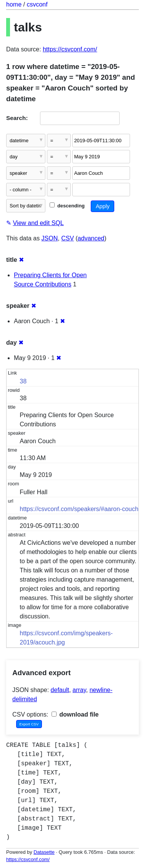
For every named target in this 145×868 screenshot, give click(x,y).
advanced (91, 238)
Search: (17, 118)
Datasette (44, 852)
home (14, 4)
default (60, 690)
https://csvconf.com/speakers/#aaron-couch (79, 509)
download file (75, 714)
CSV (67, 238)
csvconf (37, 4)
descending (67, 206)
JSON (50, 238)
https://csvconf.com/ (70, 49)
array (79, 690)
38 (23, 381)
